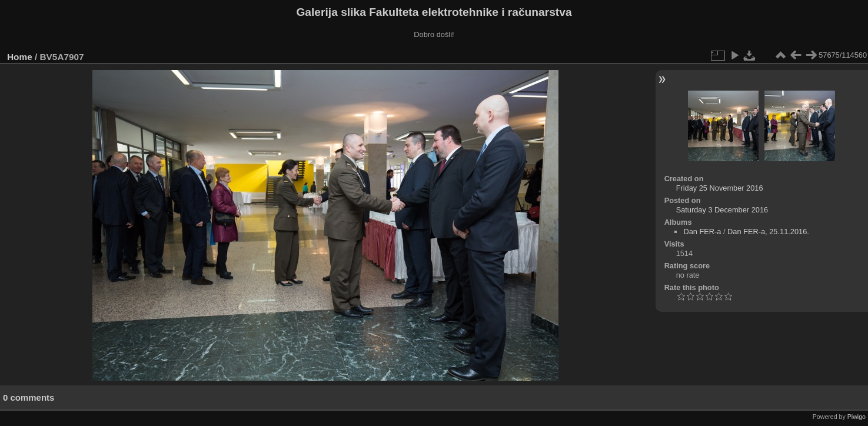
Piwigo (857, 417)
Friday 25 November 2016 (720, 188)
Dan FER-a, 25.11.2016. (768, 232)
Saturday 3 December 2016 (722, 210)
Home (20, 57)
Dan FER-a (702, 232)
